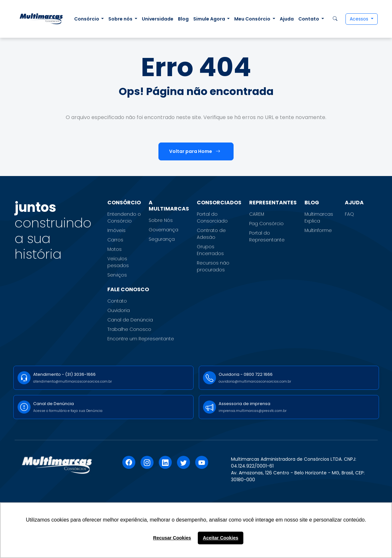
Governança (163, 230)
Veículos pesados (118, 262)
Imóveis (116, 230)
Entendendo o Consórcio (124, 218)
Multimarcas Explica (319, 218)
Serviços (117, 275)
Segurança (162, 239)
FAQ (349, 214)
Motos (115, 249)
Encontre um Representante (141, 339)
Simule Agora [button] (210, 19)
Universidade (158, 19)
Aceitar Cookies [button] (221, 538)
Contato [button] (309, 19)
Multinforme (318, 230)
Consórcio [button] (87, 19)
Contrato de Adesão (211, 234)
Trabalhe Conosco (129, 329)
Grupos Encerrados (210, 250)
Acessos (360, 19)
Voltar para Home (195, 151)
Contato (117, 301)
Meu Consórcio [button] (253, 19)
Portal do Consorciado (212, 218)
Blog (183, 19)
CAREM (257, 214)
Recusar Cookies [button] (172, 538)
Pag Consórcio (266, 224)
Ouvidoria (119, 310)
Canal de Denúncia (130, 320)
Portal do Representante (267, 236)
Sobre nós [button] (121, 19)
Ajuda (287, 19)
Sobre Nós (161, 220)
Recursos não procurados (213, 266)
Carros (115, 240)
